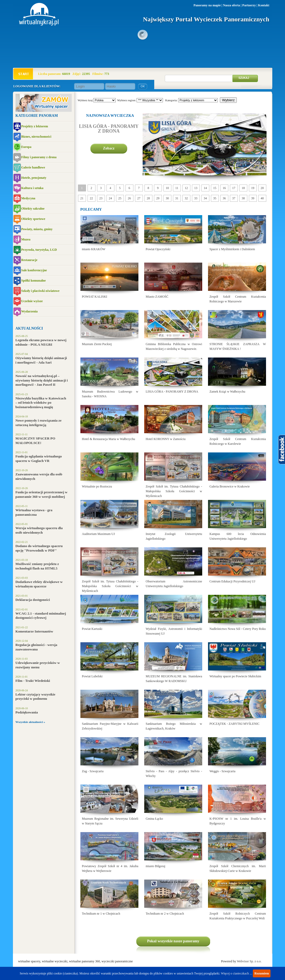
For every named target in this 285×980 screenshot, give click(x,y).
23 (101, 198)
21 (82, 198)
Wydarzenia (30, 311)
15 (215, 188)
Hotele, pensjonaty (34, 178)
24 (110, 198)
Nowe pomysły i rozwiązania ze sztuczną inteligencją (39, 423)
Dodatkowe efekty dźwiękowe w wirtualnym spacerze (39, 584)
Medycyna (28, 198)
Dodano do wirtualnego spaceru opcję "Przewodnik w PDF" (39, 548)
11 (177, 188)
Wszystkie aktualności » (30, 722)
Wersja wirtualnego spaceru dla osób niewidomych (39, 530)
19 (253, 188)
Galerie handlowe (33, 167)
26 (129, 198)
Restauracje (29, 260)
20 (262, 188)
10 (167, 188)
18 (243, 188)
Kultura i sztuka (32, 188)
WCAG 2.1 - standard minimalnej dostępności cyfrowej (41, 616)
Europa (26, 147)
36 (224, 198)
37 (234, 198)
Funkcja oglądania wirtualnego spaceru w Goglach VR (39, 458)
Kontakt (264, 5)
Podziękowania (27, 712)
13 (196, 188)
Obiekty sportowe (33, 219)
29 (158, 198)
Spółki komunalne (34, 281)
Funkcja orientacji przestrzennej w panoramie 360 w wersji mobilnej (42, 494)
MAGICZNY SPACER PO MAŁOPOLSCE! (35, 441)
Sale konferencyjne (34, 270)
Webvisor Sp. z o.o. (249, 961)
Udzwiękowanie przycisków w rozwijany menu (38, 665)
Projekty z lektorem (35, 126)
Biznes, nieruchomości (36, 137)
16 (224, 188)
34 (205, 198)
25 (120, 198)
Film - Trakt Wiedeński (33, 681)
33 (196, 198)
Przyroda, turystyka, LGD (39, 250)
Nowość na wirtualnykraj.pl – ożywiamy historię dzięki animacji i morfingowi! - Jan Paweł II (42, 380)
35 (215, 198)
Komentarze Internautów (34, 631)
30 (167, 198)
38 (243, 198)
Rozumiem (262, 973)
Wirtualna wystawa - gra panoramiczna (34, 512)
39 (253, 198)
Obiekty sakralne (33, 209)
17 (234, 188)
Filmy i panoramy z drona (39, 157)
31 (177, 198)
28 (148, 198)
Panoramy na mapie (207, 5)
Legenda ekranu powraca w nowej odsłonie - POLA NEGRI (41, 342)
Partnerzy (249, 5)
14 (205, 188)
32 (186, 198)
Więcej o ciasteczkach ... (236, 973)
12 (186, 188)
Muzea (26, 239)
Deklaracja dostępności (33, 600)
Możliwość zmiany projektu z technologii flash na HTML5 (37, 566)
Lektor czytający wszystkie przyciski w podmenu (35, 697)
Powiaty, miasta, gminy (37, 229)
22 (91, 198)
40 (262, 198)
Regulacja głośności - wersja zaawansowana (37, 647)
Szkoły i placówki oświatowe (40, 291)
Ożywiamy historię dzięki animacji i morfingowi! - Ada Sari (41, 360)
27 (139, 198)
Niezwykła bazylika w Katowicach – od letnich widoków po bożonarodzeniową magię (41, 403)
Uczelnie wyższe (32, 301)
